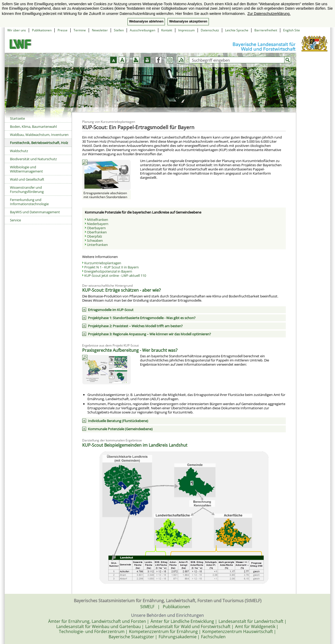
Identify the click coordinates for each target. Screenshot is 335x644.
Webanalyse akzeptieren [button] (188, 21)
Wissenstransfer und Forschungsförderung (27, 189)
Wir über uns (17, 30)
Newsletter (100, 30)
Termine (80, 30)
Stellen (119, 30)
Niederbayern (98, 224)
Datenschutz (210, 30)
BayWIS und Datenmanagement (35, 212)
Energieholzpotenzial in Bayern (108, 271)
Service (15, 220)
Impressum (186, 30)
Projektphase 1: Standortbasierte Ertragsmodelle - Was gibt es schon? (142, 318)
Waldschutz (19, 151)
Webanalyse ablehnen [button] (146, 21)
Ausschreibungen (143, 30)
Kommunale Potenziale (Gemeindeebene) (120, 429)
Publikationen (42, 30)
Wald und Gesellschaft (27, 179)
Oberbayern (96, 228)
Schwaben (95, 240)
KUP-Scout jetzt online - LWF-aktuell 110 (115, 275)
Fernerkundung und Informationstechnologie (29, 202)
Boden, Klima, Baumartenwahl (33, 126)
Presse (63, 30)
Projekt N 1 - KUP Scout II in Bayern (111, 267)
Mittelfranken (97, 220)
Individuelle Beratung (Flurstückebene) (118, 421)
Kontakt (167, 30)
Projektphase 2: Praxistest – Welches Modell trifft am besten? (135, 326)
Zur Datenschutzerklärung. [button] (269, 14)
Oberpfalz (94, 236)
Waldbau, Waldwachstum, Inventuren (39, 135)
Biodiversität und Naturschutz (33, 159)
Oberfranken (97, 232)
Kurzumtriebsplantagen (103, 263)
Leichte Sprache (237, 30)
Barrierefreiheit (266, 30)
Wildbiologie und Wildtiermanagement (26, 169)
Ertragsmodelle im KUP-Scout (111, 310)
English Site (292, 30)
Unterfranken (97, 245)
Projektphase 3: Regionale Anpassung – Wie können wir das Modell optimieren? (149, 334)
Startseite (17, 118)
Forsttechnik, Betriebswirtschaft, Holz (39, 143)
